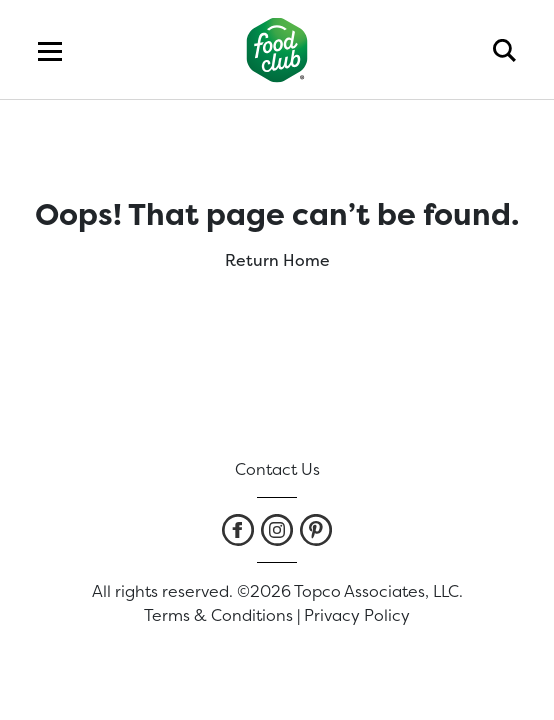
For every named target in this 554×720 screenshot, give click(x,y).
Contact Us (277, 469)
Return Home (277, 260)
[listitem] (238, 530)
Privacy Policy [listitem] (357, 615)
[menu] (50, 50)
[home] (277, 49)
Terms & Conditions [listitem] (218, 615)
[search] (504, 50)
